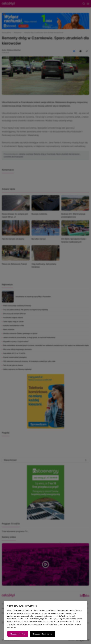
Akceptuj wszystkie (18, 634)
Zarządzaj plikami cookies (42, 634)
